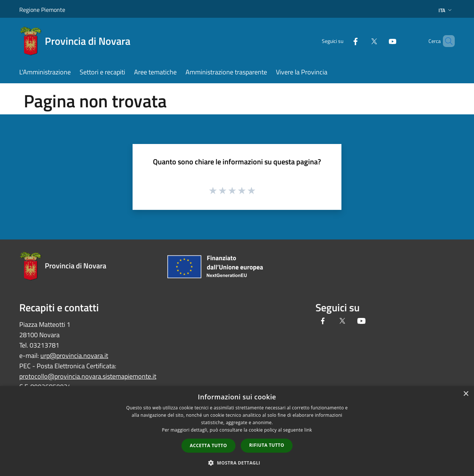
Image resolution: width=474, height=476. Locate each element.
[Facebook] (343, 41)
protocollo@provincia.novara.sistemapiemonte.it (88, 376)
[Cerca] (446, 41)
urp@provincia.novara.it (74, 356)
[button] (237, 463)
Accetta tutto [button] (208, 445)
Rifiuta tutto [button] (267, 445)
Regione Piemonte (42, 10)
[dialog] (237, 431)
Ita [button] (446, 10)
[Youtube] (380, 41)
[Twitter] (361, 41)
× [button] (466, 394)
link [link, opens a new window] (308, 430)
